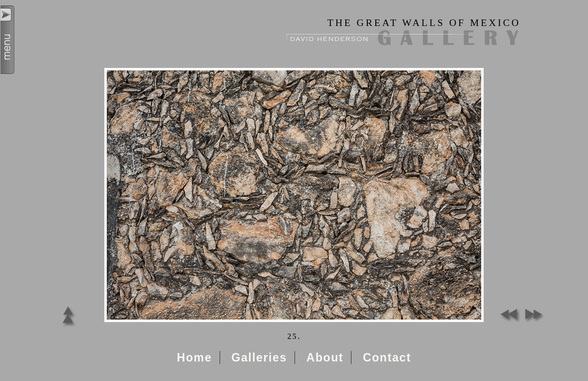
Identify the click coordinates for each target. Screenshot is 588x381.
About (325, 358)
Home (194, 358)
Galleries (259, 358)
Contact (387, 358)
